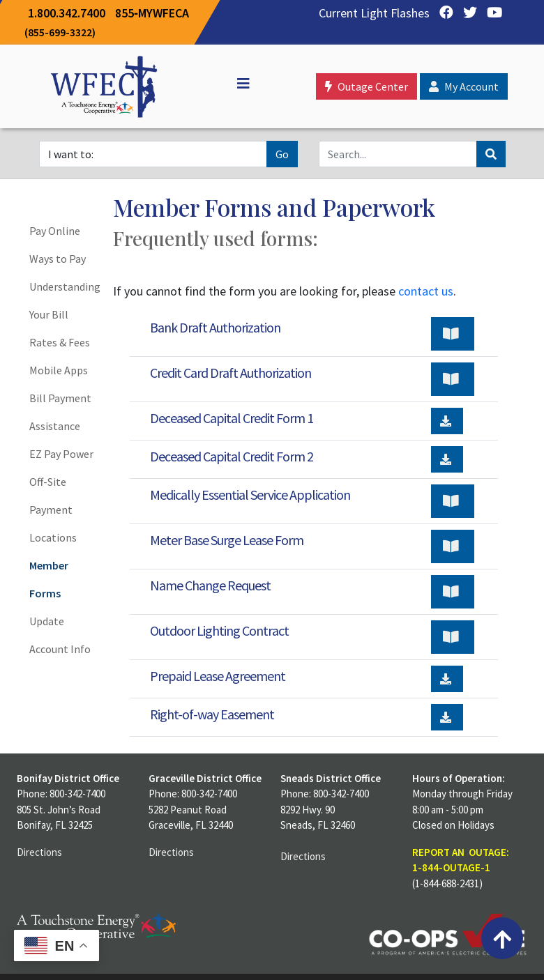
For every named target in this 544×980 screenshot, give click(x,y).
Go (282, 154)
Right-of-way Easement (212, 714)
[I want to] (153, 154)
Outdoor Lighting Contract (219, 630)
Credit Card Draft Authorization (231, 373)
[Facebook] (443, 13)
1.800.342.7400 (67, 13)
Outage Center (367, 86)
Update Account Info (60, 635)
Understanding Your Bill (63, 300)
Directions (39, 852)
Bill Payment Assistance (60, 412)
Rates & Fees (60, 342)
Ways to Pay (58, 259)
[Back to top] (502, 938)
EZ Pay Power (61, 454)
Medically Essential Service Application (250, 495)
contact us (426, 291)
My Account (464, 86)
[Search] (398, 154)
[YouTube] (491, 13)
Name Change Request (210, 585)
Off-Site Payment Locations (53, 510)
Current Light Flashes (374, 13)
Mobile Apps (59, 370)
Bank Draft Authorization (215, 327)
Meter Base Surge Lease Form (227, 540)
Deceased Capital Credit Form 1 (232, 418)
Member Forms (49, 579)
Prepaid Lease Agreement (218, 676)
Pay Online (55, 231)
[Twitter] (467, 13)
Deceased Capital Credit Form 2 (232, 456)
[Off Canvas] (237, 84)
